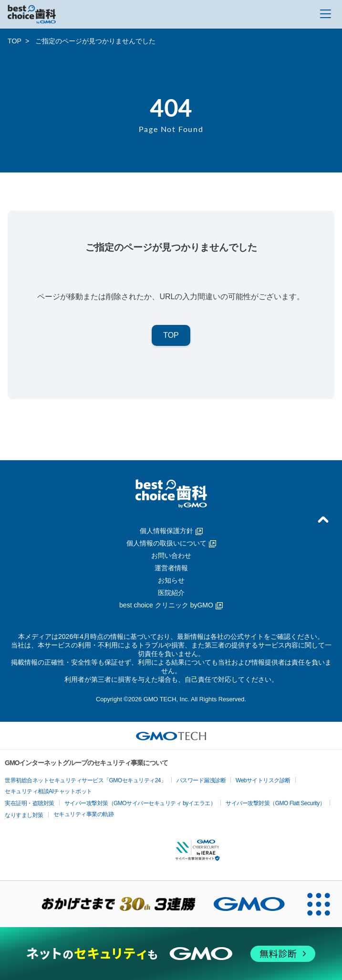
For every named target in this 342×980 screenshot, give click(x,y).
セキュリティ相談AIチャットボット (48, 791)
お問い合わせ (171, 556)
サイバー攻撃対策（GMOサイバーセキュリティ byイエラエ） (140, 803)
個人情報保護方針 (171, 531)
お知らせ (171, 580)
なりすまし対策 (24, 815)
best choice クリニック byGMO (171, 605)
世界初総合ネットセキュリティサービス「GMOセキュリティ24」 (86, 780)
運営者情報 (171, 568)
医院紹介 (171, 593)
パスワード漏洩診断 (201, 780)
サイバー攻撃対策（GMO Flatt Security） (275, 803)
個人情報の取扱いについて (171, 543)
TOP (15, 41)
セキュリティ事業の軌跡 (84, 814)
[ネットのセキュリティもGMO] (171, 954)
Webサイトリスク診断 (263, 780)
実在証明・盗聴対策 (30, 803)
